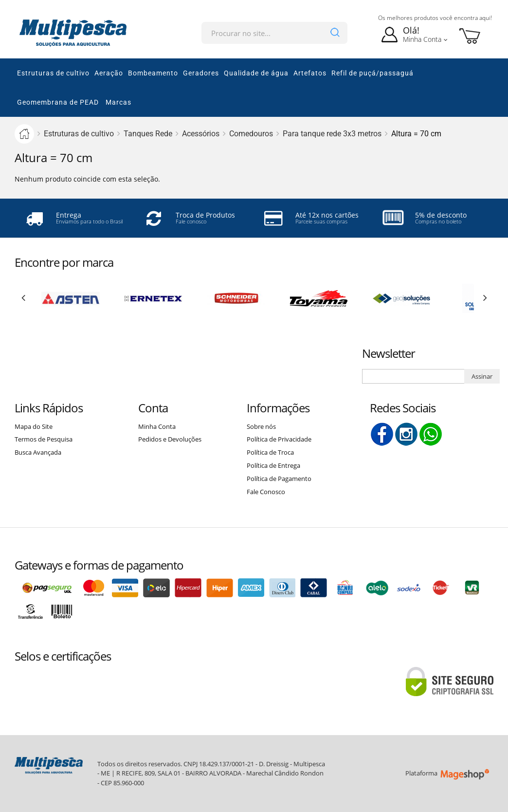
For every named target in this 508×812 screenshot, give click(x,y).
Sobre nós (261, 426)
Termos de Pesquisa (44, 439)
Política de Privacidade (279, 439)
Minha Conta (157, 426)
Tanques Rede (148, 134)
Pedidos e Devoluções (170, 439)
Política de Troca (270, 452)
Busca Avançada (38, 452)
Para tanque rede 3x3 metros (332, 134)
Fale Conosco (266, 492)
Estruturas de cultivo (79, 134)
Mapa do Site (34, 426)
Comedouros (251, 134)
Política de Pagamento (279, 479)
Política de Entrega (273, 465)
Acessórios (201, 134)
